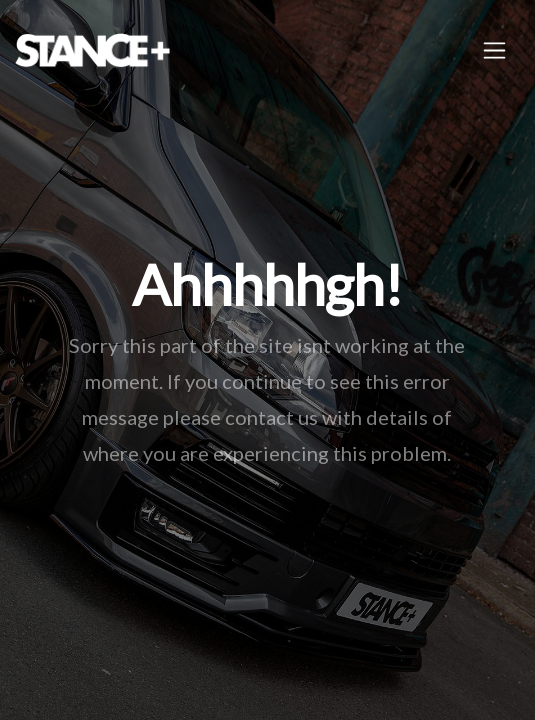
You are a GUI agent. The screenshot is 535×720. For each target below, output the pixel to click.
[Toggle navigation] (494, 50)
